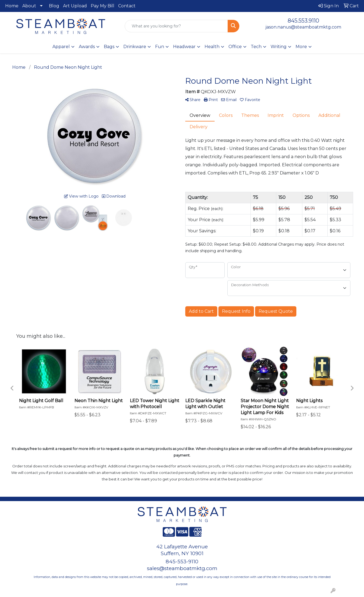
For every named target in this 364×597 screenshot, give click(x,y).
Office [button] (235, 47)
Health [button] (212, 47)
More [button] (301, 47)
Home (12, 6)
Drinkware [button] (135, 47)
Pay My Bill (103, 6)
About (29, 6)
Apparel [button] (61, 47)
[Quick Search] (176, 26)
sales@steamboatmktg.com (182, 568)
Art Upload (75, 6)
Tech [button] (256, 47)
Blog (54, 6)
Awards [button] (87, 47)
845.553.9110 (303, 21)
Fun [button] (160, 47)
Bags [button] (109, 47)
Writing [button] (279, 47)
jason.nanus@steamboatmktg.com (303, 27)
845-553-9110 (182, 562)
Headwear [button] (184, 47)
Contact (127, 6)
